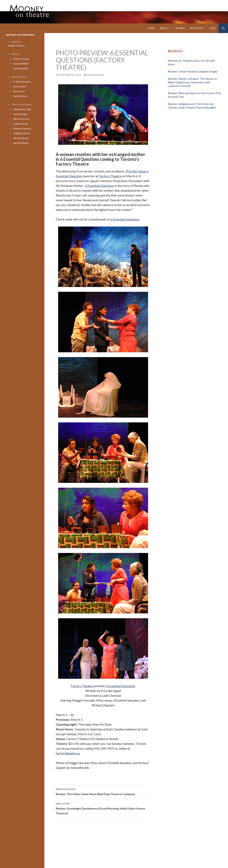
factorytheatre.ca (68, 753)
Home (151, 28)
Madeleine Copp (22, 109)
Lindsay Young (21, 59)
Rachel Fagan (20, 114)
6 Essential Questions (100, 186)
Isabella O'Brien (22, 133)
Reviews (180, 28)
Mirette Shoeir (21, 138)
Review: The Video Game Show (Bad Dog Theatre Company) (103, 791)
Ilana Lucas (19, 91)
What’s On (196, 28)
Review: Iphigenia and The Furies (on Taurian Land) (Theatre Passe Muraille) (192, 106)
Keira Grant (20, 86)
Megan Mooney (16, 46)
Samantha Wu (95, 75)
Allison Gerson (21, 119)
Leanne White (21, 64)
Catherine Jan (21, 124)
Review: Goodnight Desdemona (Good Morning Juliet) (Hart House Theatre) (103, 808)
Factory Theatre (110, 176)
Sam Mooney (20, 96)
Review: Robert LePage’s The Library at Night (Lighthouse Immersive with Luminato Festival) (192, 82)
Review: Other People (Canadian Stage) (193, 71)
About (164, 28)
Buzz (213, 28)
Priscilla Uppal (136, 171)
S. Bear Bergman (22, 82)
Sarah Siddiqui (21, 143)
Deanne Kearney (22, 128)
